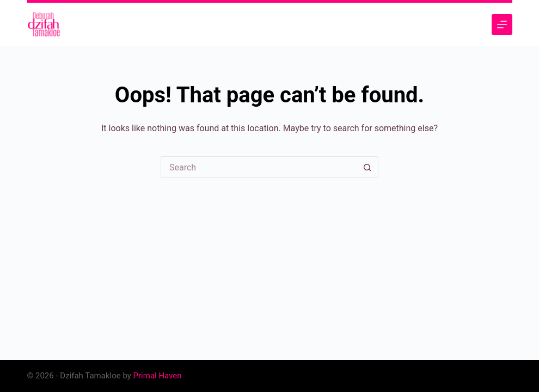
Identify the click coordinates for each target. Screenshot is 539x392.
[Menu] (502, 24)
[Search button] (367, 167)
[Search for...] (259, 167)
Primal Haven (158, 376)
